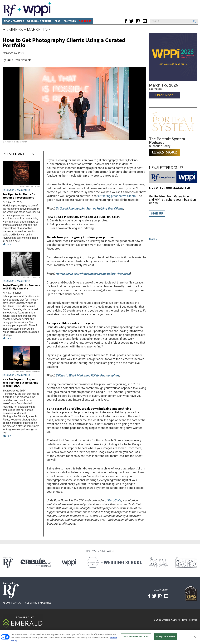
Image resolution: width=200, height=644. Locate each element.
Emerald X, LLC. (169, 620)
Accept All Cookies (166, 637)
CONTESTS (70, 21)
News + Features (14, 21)
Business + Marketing (26, 29)
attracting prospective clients (117, 196)
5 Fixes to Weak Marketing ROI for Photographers (87, 375)
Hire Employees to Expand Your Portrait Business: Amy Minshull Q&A (20, 383)
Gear (58, 21)
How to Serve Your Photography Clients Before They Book (93, 274)
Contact (18, 603)
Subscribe (31, 603)
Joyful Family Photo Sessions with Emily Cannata (21, 287)
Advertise (46, 603)
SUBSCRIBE (85, 21)
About (6, 603)
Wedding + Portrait (39, 21)
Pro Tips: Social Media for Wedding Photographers (19, 196)
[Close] (195, 637)
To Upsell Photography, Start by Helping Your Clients (89, 208)
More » (153, 239)
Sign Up (157, 213)
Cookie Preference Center (136, 637)
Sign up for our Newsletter (169, 188)
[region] (100, 637)
